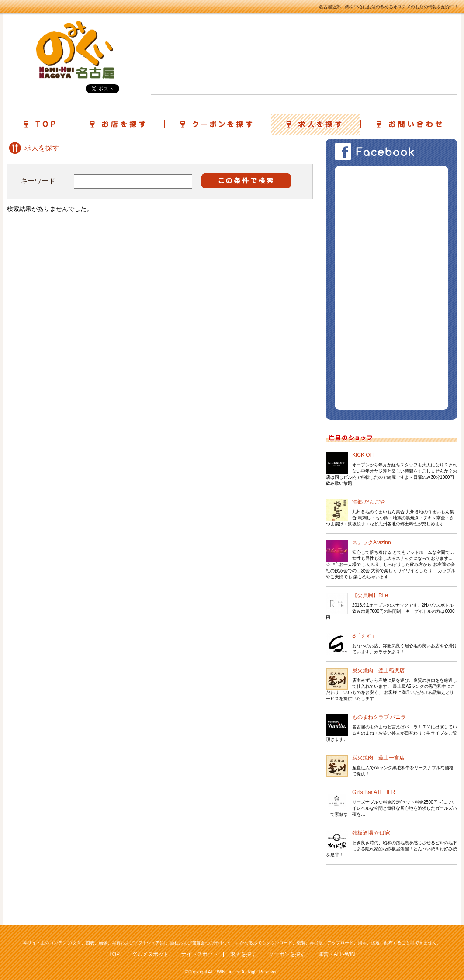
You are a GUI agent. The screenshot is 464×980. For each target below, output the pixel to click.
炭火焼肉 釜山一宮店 (378, 758)
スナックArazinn (372, 542)
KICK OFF (364, 455)
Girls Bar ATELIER (374, 792)
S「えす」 (364, 636)
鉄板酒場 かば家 (371, 833)
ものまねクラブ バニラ (379, 717)
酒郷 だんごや (369, 502)
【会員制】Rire (370, 595)
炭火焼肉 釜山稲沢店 (378, 670)
